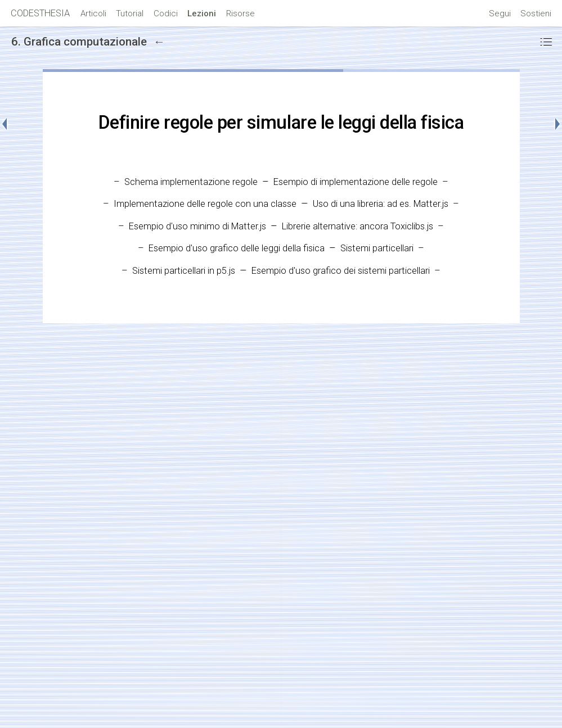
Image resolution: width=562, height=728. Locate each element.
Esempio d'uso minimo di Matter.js (197, 226)
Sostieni (536, 13)
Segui (500, 13)
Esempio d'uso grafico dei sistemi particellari (341, 271)
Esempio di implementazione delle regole (356, 182)
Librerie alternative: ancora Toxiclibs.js (358, 226)
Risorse (240, 13)
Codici (166, 13)
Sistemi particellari (377, 248)
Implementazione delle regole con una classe (205, 204)
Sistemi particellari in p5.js (184, 271)
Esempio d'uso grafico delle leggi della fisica (237, 248)
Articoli (93, 13)
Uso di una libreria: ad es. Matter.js (381, 204)
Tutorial (130, 13)
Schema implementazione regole (191, 182)
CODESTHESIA (40, 13)
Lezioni (202, 13)
